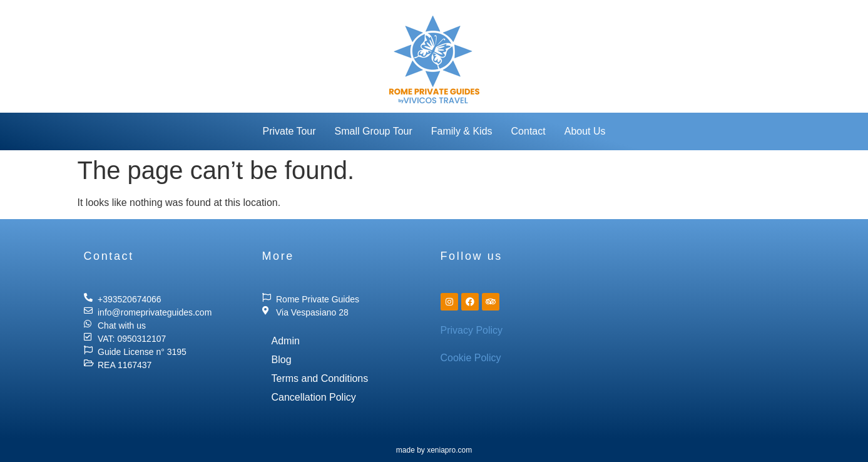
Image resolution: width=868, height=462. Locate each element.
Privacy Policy (472, 330)
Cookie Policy (471, 358)
